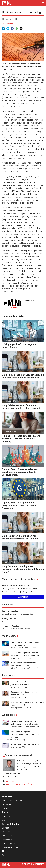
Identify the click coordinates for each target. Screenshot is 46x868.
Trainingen (6, 812)
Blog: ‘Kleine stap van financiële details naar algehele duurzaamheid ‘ (22, 407)
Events (5, 808)
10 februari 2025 (9, 432)
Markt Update (9, 636)
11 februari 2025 (9, 401)
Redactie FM (7, 24)
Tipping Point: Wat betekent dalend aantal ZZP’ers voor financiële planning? (21, 439)
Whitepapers (9, 715)
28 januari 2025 (9, 562)
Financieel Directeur (11, 626)
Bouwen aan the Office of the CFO (25, 744)
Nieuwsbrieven (8, 804)
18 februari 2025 (9, 340)
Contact (5, 828)
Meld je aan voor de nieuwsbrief (19, 579)
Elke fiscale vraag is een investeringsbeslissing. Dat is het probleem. (25, 734)
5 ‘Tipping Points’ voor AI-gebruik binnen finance (20, 346)
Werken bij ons (8, 836)
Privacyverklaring (9, 840)
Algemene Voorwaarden (12, 844)
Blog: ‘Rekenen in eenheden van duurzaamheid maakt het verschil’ (20, 537)
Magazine (6, 816)
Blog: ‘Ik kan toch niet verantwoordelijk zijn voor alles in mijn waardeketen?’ (23, 376)
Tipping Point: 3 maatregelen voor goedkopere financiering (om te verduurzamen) (20, 472)
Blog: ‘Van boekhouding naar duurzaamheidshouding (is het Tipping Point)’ (23, 569)
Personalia (8, 675)
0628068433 (11, 781)
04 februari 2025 (9, 532)
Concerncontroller (10, 611)
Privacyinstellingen (10, 847)
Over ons (6, 832)
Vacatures (7, 605)
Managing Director (10, 619)
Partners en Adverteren (12, 801)
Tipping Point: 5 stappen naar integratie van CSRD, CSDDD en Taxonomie (19, 505)
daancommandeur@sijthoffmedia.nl (21, 784)
